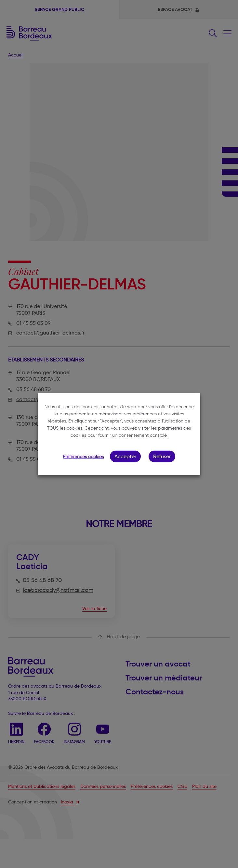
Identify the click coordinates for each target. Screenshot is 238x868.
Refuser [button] (162, 456)
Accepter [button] (125, 456)
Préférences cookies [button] (83, 456)
